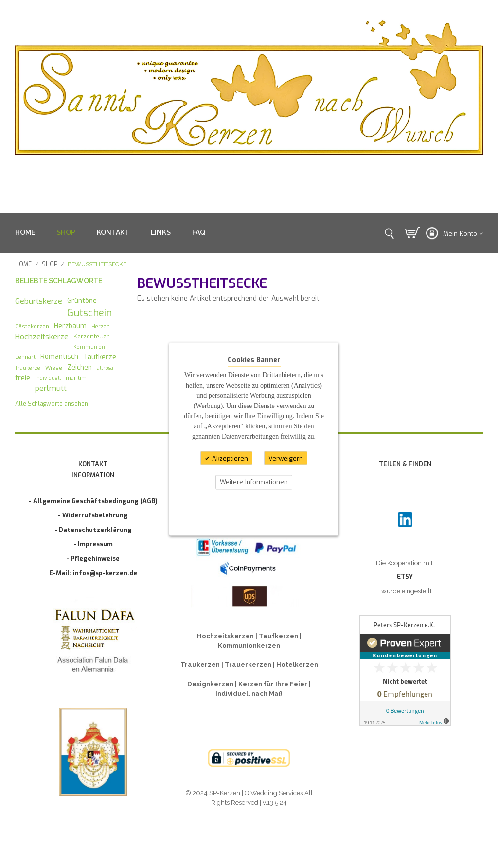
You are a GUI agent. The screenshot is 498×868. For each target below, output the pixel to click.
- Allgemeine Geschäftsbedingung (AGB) (93, 501)
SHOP (66, 232)
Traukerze (28, 368)
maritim (76, 378)
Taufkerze (100, 357)
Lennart (25, 357)
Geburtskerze (39, 301)
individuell (48, 378)
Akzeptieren (229, 458)
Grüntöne (82, 301)
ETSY (405, 576)
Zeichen (80, 367)
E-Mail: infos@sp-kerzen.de (93, 573)
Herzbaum (70, 326)
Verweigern (286, 458)
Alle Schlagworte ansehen (52, 404)
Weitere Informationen (254, 482)
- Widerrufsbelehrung (93, 515)
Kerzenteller (91, 336)
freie (23, 378)
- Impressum (93, 544)
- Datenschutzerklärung (93, 530)
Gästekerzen (32, 326)
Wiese (54, 368)
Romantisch (59, 356)
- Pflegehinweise (93, 558)
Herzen (101, 326)
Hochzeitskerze (42, 337)
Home (23, 264)
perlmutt (51, 388)
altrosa (105, 368)
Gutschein (89, 313)
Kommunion (89, 347)
